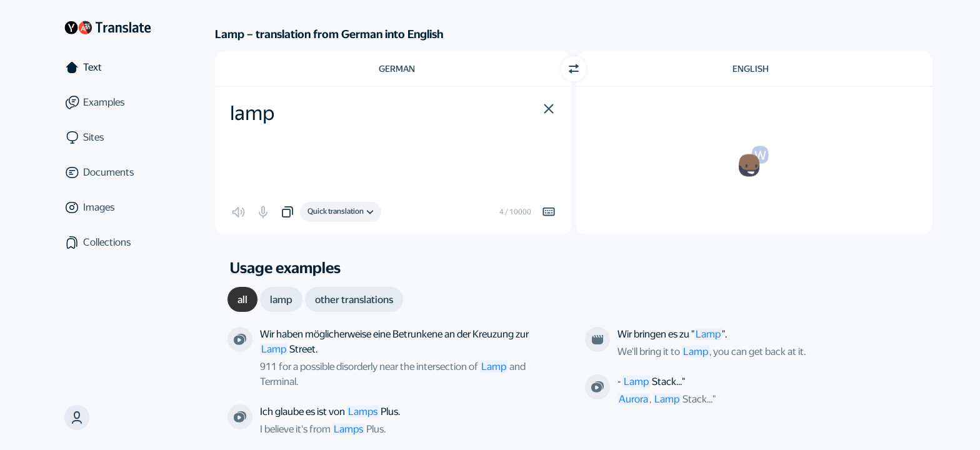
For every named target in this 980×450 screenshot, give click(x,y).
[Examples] (107, 102)
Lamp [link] (494, 367)
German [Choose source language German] (397, 69)
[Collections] (107, 242)
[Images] (107, 207)
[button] (549, 109)
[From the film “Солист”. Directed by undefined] (597, 339)
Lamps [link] (348, 429)
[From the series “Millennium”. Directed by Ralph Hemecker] (240, 339)
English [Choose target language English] (751, 69)
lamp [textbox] (252, 113)
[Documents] (107, 172)
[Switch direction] (574, 69)
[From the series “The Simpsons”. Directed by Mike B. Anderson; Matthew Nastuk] (240, 417)
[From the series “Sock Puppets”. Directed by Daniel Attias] (597, 387)
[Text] (107, 67)
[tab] (242, 299)
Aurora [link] (633, 399)
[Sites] (107, 137)
